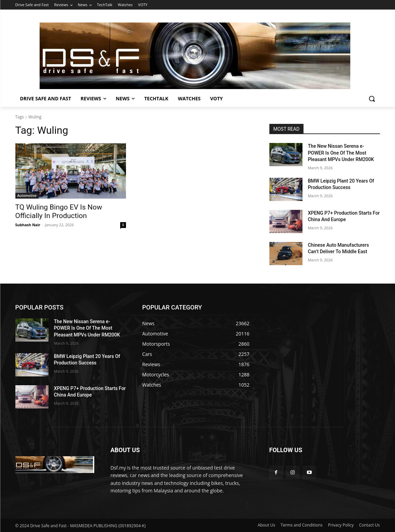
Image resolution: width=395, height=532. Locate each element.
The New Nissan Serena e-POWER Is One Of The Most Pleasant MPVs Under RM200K (341, 153)
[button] (372, 99)
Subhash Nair (28, 225)
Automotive (27, 196)
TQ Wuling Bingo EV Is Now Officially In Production (59, 211)
